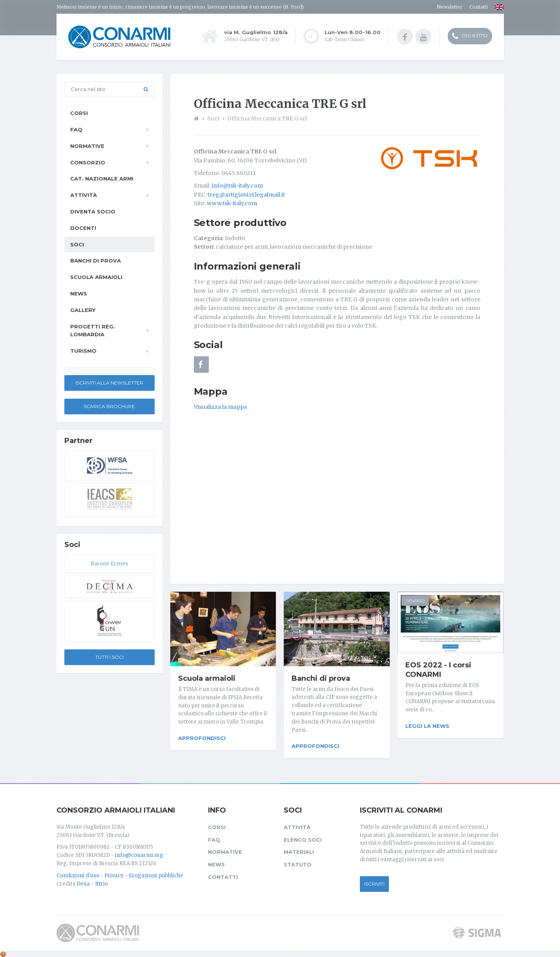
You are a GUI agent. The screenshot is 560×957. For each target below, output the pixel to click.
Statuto (298, 863)
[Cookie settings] (3, 952)
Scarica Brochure (109, 406)
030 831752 (470, 36)
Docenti (83, 228)
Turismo (83, 351)
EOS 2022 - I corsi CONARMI (438, 670)
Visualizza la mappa (220, 407)
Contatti (479, 7)
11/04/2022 (415, 601)
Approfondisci (202, 738)
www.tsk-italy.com (232, 203)
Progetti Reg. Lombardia (93, 331)
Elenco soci (303, 838)
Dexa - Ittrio (92, 882)
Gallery (83, 310)
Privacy (114, 874)
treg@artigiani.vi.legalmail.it (246, 195)
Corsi (79, 113)
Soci (77, 244)
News (79, 293)
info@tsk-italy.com (237, 186)
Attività (84, 195)
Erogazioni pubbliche (156, 874)
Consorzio (88, 162)
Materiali (299, 851)
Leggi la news (427, 726)
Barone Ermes (109, 564)
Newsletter (450, 7)
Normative (87, 146)
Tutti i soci (109, 657)
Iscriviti (374, 882)
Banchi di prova (321, 678)
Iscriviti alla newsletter (109, 383)
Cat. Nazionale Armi (102, 179)
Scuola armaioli (207, 678)
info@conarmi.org (139, 854)
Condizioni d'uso (78, 874)
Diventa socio (93, 211)
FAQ (76, 129)
